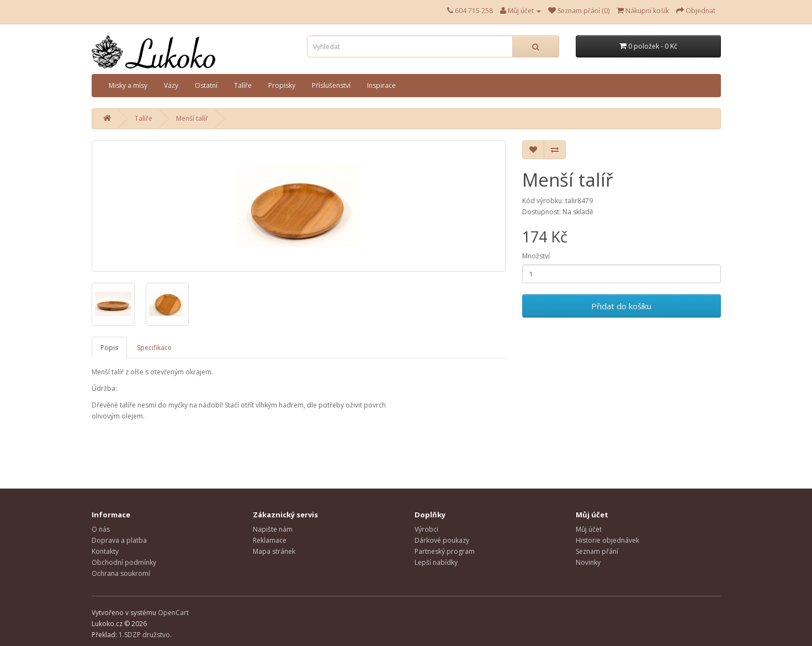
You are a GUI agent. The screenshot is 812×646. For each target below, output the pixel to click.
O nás (101, 529)
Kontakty (105, 551)
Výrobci (426, 529)
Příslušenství (331, 85)
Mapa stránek (274, 551)
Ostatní (206, 85)
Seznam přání (597, 551)
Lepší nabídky (436, 562)
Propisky (282, 85)
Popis (109, 348)
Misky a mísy (128, 85)
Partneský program (445, 551)
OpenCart (173, 613)
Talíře (243, 85)
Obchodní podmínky (124, 562)
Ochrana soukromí (121, 573)
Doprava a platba (119, 540)
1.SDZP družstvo (144, 635)
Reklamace (270, 540)
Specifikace (154, 348)
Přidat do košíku (621, 306)
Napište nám (273, 529)
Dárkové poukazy (442, 540)
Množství (536, 256)
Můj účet (589, 529)
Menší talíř (192, 118)
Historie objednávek (607, 540)
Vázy (171, 85)
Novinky (588, 562)
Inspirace (381, 85)
